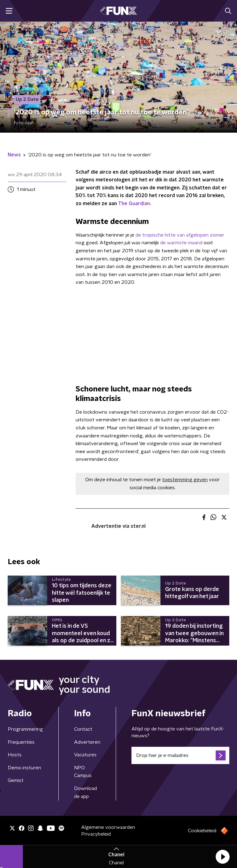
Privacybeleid (96, 834)
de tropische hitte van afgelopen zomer (180, 235)
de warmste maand (181, 243)
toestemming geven (185, 480)
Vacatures (85, 755)
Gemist (16, 780)
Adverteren (87, 742)
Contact (83, 729)
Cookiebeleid (202, 831)
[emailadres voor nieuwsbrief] (180, 755)
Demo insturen (24, 768)
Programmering (25, 729)
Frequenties (21, 742)
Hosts (15, 755)
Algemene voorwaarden (108, 827)
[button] (222, 857)
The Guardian (134, 204)
